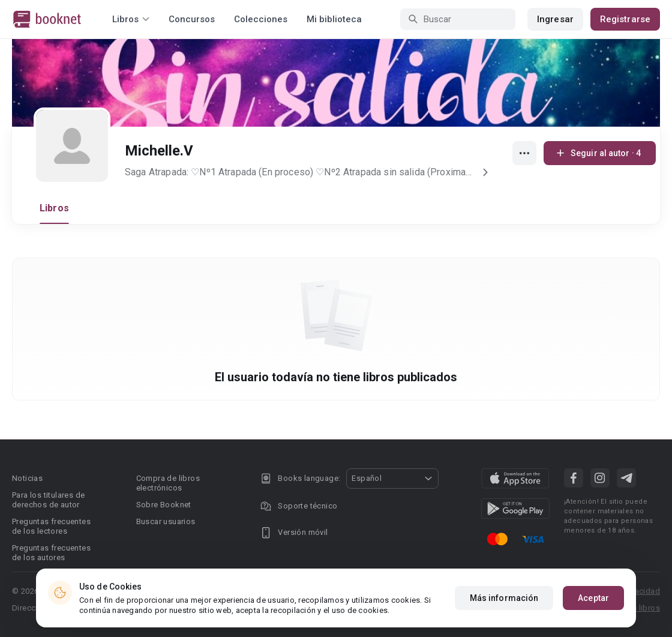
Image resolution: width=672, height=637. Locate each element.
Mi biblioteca (334, 19)
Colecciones (261, 19)
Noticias (27, 478)
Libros (54, 208)
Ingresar (555, 19)
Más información (504, 598)
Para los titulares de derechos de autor (48, 500)
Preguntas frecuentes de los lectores (51, 526)
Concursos (192, 19)
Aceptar (593, 598)
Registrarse (625, 19)
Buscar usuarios (166, 521)
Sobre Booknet (164, 505)
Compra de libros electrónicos (168, 483)
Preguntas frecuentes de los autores (51, 553)
